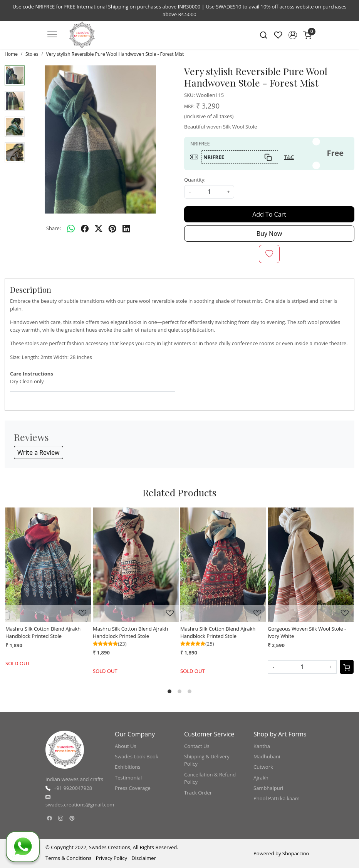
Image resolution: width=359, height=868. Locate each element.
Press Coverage (133, 788)
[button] (293, 35)
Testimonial (128, 778)
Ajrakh (261, 778)
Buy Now (269, 234)
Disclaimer (144, 858)
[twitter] (99, 229)
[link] (263, 35)
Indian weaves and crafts (74, 779)
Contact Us (197, 746)
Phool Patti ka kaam (277, 798)
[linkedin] (126, 229)
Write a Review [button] (39, 452)
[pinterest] (112, 229)
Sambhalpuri (268, 788)
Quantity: (195, 180)
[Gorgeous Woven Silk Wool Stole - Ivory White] (311, 565)
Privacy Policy (112, 858)
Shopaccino (296, 853)
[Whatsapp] (71, 229)
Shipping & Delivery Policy (207, 760)
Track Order (198, 793)
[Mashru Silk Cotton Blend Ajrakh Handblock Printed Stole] (48, 565)
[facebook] (85, 229)
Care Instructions (32, 374)
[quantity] (209, 192)
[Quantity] (302, 667)
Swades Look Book (137, 756)
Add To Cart (269, 214)
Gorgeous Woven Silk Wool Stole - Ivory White (307, 633)
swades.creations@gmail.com (80, 805)
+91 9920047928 (73, 788)
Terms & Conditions (68, 858)
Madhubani (267, 756)
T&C (289, 157)
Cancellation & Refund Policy (210, 778)
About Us (126, 746)
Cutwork (263, 767)
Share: (54, 228)
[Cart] (347, 667)
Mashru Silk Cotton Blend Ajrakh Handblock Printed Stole (43, 633)
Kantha (262, 746)
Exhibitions (127, 767)
